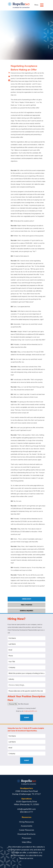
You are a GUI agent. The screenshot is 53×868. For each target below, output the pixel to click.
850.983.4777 (27, 812)
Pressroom (27, 838)
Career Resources (27, 830)
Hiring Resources (26, 822)
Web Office (27, 842)
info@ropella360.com (30, 711)
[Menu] (42, 5)
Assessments (27, 826)
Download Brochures (26, 834)
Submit (27, 718)
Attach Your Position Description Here (26, 698)
